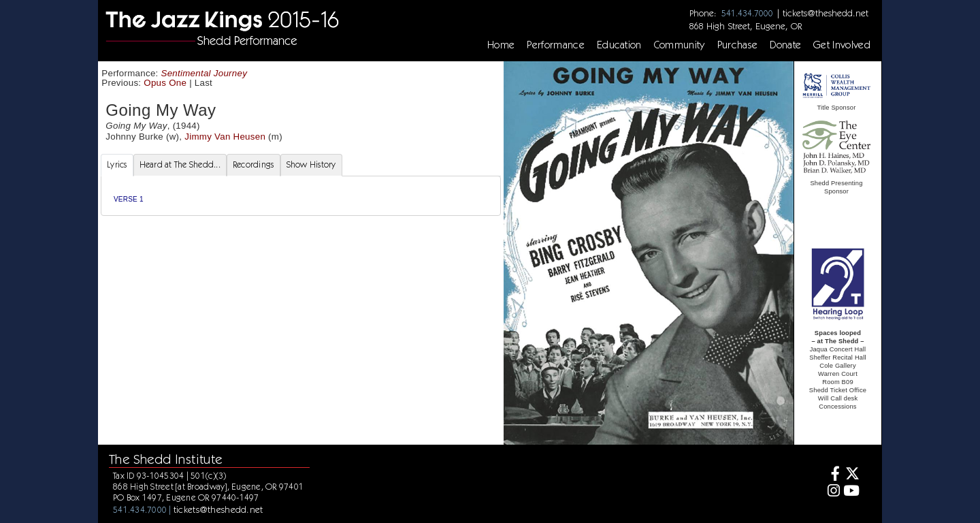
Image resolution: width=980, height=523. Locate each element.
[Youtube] (852, 492)
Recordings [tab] (254, 164)
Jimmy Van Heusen (225, 137)
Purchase (738, 45)
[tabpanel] (301, 196)
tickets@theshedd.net (826, 13)
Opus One (165, 83)
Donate (785, 45)
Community (680, 45)
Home (501, 45)
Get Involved (842, 45)
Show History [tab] (311, 164)
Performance (556, 45)
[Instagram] (832, 492)
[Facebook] (832, 475)
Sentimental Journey (205, 73)
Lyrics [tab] (117, 164)
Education (619, 45)
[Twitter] (852, 475)
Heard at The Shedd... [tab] (180, 164)
